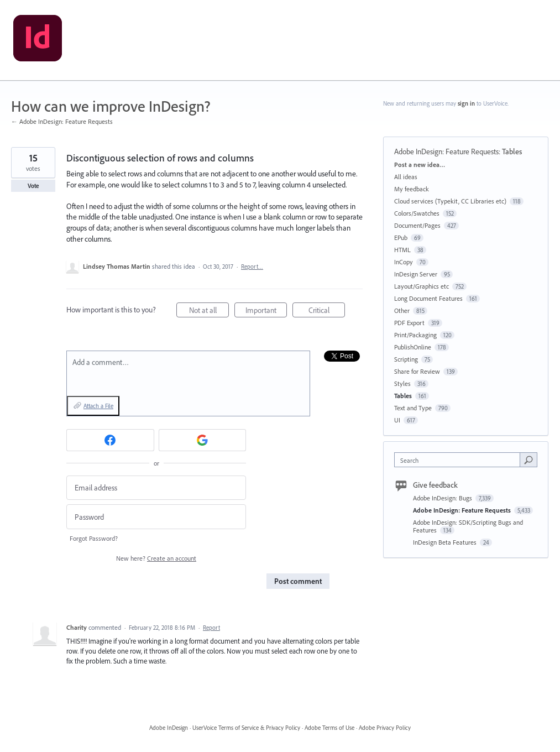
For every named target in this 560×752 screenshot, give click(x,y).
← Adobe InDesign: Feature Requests (62, 121)
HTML (402, 250)
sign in (466, 103)
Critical (327, 312)
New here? (156, 558)
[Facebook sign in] (110, 440)
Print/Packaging (415, 335)
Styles (402, 383)
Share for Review (417, 371)
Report (211, 628)
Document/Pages (417, 225)
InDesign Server (416, 274)
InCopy (404, 262)
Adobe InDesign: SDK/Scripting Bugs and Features (468, 526)
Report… (252, 267)
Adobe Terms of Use (329, 728)
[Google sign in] (203, 440)
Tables (512, 152)
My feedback (412, 189)
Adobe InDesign (169, 728)
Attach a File (98, 406)
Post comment (298, 581)
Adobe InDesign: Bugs (443, 498)
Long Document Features (428, 298)
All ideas (406, 177)
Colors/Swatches (417, 213)
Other (402, 310)
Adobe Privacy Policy (385, 728)
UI (397, 420)
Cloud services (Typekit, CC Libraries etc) (450, 201)
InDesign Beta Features (446, 542)
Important (266, 312)
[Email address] (156, 488)
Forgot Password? (94, 538)
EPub (401, 237)
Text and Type (413, 408)
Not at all (209, 312)
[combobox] (460, 460)
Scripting (406, 359)
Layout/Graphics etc (422, 286)
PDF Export (409, 323)
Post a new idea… (420, 164)
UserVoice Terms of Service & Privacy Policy (246, 728)
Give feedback (435, 485)
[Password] (156, 517)
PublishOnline (413, 347)
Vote (33, 186)
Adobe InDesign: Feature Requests (446, 152)
